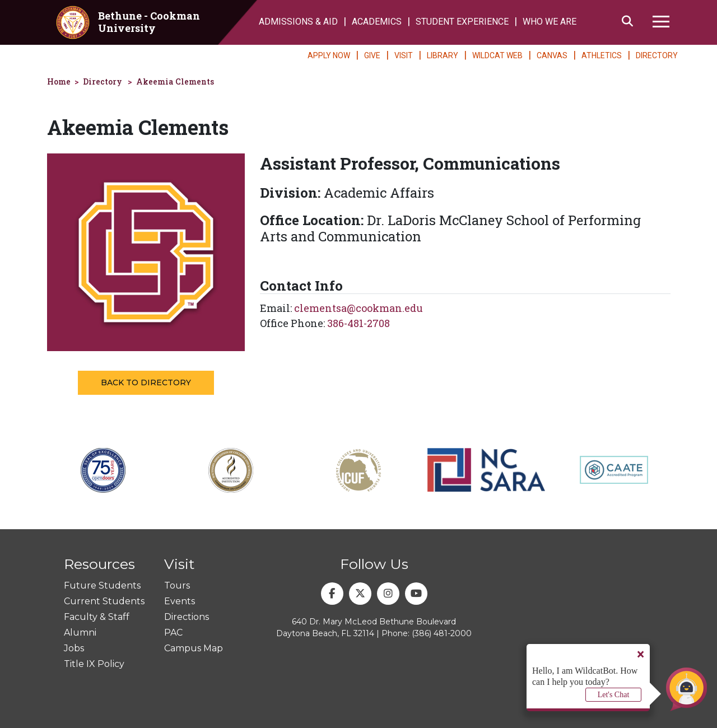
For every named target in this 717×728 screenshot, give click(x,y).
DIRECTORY (657, 55)
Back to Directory (146, 382)
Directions (187, 617)
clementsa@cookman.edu (358, 308)
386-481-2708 (358, 323)
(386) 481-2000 (442, 633)
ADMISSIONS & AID (298, 22)
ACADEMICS (377, 22)
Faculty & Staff (97, 617)
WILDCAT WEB (497, 55)
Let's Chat (614, 695)
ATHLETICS (602, 55)
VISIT (404, 55)
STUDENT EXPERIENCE (462, 22)
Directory (103, 81)
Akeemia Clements (175, 81)
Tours (177, 585)
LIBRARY (443, 55)
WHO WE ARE (550, 22)
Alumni (80, 633)
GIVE (372, 55)
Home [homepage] (59, 81)
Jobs (74, 648)
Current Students (104, 601)
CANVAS (552, 55)
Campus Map (194, 648)
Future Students (102, 585)
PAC (173, 633)
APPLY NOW (329, 55)
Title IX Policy (94, 664)
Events (180, 601)
